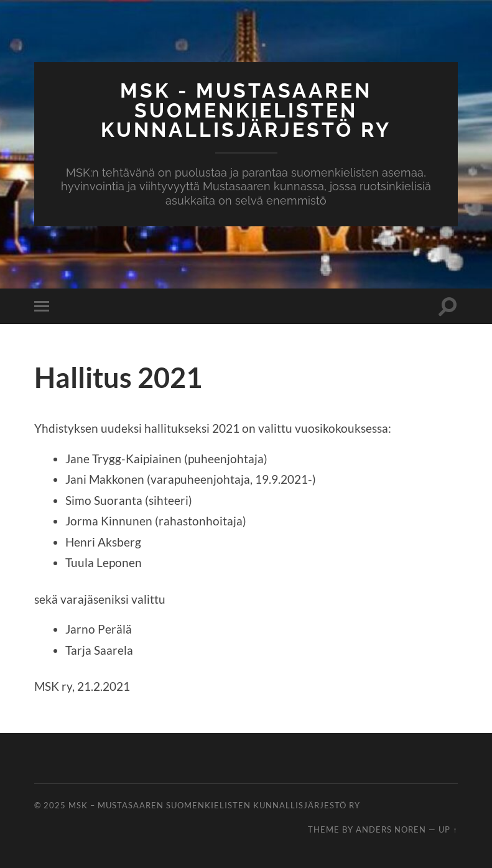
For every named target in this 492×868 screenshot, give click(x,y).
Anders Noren (391, 829)
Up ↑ (448, 829)
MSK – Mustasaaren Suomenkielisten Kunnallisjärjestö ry (214, 805)
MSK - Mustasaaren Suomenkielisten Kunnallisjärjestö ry (246, 110)
